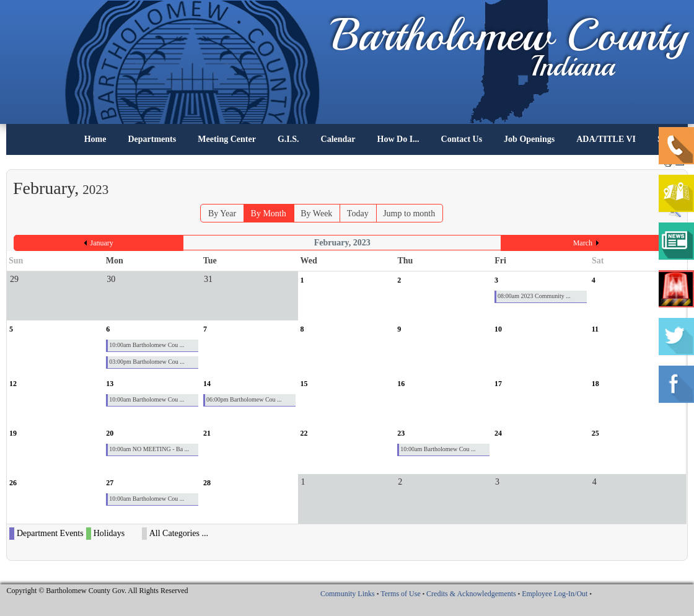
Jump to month (409, 213)
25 (595, 433)
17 (498, 384)
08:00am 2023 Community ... (534, 296)
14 (207, 384)
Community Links (348, 594)
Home (95, 139)
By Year (222, 213)
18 (595, 384)
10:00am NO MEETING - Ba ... (149, 449)
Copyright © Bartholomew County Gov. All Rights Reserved (98, 591)
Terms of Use (400, 594)
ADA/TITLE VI (606, 139)
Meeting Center (227, 139)
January (102, 243)
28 (207, 483)
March (583, 243)
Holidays (109, 533)
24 (498, 433)
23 (401, 433)
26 (13, 483)
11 (595, 329)
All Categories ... (179, 533)
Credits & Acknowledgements (471, 594)
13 (110, 384)
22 (304, 433)
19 (13, 433)
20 (110, 433)
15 (304, 384)
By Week (316, 213)
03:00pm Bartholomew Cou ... (147, 362)
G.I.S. (288, 139)
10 (498, 329)
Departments (152, 139)
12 (13, 384)
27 (110, 483)
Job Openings (529, 139)
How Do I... (398, 139)
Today (358, 213)
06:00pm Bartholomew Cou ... (244, 399)
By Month (269, 213)
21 (207, 433)
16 (401, 384)
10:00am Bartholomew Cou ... (147, 345)
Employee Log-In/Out (555, 594)
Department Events (50, 533)
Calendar (338, 139)
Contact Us (462, 139)
